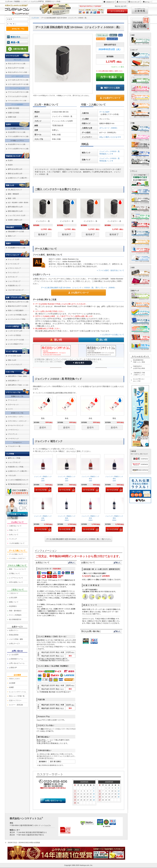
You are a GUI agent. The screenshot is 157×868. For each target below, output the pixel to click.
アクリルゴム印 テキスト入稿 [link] (18, 92)
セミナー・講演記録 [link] (16, 705)
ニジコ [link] (10, 409)
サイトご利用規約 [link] (15, 615)
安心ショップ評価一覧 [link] (17, 696)
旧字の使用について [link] (16, 582)
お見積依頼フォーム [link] (16, 659)
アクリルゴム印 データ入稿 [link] (17, 96)
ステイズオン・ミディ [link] (16, 417)
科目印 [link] (10, 165)
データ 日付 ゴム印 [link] (14, 356)
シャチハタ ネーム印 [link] (15, 331)
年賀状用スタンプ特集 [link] (16, 467)
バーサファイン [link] (13, 430)
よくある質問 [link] (14, 655)
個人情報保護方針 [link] (15, 619)
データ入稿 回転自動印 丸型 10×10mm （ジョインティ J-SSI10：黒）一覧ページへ (78, 539)
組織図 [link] (11, 687)
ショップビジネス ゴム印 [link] (17, 215)
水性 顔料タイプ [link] (14, 381)
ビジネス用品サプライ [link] (16, 344)
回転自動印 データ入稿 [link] (16, 232)
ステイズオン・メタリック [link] (17, 421)
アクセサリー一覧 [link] (14, 446)
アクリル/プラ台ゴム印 (17, 88)
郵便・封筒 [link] (12, 198)
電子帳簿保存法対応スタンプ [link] (18, 484)
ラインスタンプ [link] (13, 273)
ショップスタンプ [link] (14, 281)
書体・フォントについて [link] (18, 569)
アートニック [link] (13, 400)
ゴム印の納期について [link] (17, 543)
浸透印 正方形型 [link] (14, 113)
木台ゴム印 (17, 60)
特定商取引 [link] (13, 606)
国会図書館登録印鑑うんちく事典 (139, 361)
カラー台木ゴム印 (17, 76)
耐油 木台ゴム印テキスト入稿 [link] (18, 302)
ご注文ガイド (110, 2)
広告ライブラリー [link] (15, 700)
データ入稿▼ (105, 112)
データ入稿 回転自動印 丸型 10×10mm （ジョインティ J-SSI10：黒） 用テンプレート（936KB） (78, 288)
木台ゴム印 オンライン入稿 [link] (17, 72)
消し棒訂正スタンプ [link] (15, 190)
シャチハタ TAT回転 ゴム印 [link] (17, 315)
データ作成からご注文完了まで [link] (17, 558)
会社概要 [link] (12, 683)
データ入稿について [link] (16, 554)
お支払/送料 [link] (13, 598)
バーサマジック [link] (13, 439)
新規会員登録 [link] (14, 635)
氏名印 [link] (10, 160)
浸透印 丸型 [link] (12, 117)
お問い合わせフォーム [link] (17, 663)
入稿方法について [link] (15, 526)
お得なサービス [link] (14, 643)
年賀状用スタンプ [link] (14, 286)
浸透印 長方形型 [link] (14, 108)
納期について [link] (14, 602)
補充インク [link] (12, 236)
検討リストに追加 (110, 88)
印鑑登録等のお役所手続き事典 (139, 367)
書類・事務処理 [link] (13, 194)
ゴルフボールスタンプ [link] (16, 290)
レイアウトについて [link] (16, 578)
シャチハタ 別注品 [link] (14, 335)
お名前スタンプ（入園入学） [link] (18, 178)
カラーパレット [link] (13, 405)
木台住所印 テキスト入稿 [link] (17, 132)
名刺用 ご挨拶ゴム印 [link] (15, 220)
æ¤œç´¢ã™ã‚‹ (17, 29)
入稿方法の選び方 (17, 49)
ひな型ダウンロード (110, 98)
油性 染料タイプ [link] (18, 385)
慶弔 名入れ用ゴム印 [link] (15, 169)
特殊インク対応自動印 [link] (16, 310)
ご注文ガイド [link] (14, 593)
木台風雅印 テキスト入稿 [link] (17, 248)
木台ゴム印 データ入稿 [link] (16, 68)
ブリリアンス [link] (13, 434)
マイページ (122, 2)
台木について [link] (14, 535)
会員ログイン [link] (14, 630)
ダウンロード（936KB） (109, 128)
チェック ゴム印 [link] (14, 259)
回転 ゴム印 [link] (12, 360)
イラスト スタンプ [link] (14, 268)
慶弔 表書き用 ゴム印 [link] (15, 207)
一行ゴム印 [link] (12, 476)
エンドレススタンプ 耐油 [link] (17, 319)
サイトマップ (135, 2)
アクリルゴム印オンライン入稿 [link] (17, 101)
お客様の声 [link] (13, 668)
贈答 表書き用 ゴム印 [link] (15, 211)
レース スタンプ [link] (14, 264)
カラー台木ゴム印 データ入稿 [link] (18, 84)
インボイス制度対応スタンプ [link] (18, 480)
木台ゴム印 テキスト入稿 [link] (17, 64)
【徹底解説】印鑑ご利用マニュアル (139, 374)
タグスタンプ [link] (13, 277)
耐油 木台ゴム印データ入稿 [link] (17, 306)
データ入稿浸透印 (17, 104)
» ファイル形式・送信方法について (111, 270)
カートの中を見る (117, 11)
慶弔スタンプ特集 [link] (14, 458)
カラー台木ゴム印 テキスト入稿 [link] (18, 80)
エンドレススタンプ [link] (15, 365)
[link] (43, 473)
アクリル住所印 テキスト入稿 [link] (18, 136)
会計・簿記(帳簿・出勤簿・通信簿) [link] (18, 202)
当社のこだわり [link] (14, 679)
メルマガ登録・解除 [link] (16, 639)
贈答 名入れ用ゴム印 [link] (15, 174)
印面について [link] (14, 530)
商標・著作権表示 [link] (15, 611)
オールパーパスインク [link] (16, 425)
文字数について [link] (14, 573)
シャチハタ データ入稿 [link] (16, 340)
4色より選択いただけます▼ (110, 137)
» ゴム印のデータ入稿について (112, 335)
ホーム (147, 2)
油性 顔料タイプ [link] (17, 376)
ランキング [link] (13, 539)
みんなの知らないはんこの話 (139, 380)
